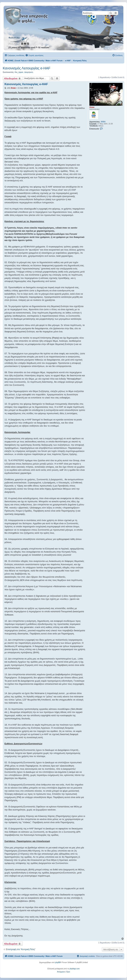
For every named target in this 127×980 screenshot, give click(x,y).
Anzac (92, 107)
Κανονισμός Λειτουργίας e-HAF (27, 68)
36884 (103, 122)
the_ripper (19, 72)
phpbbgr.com (75, 969)
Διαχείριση (29, 72)
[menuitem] (34, 55)
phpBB (58, 962)
